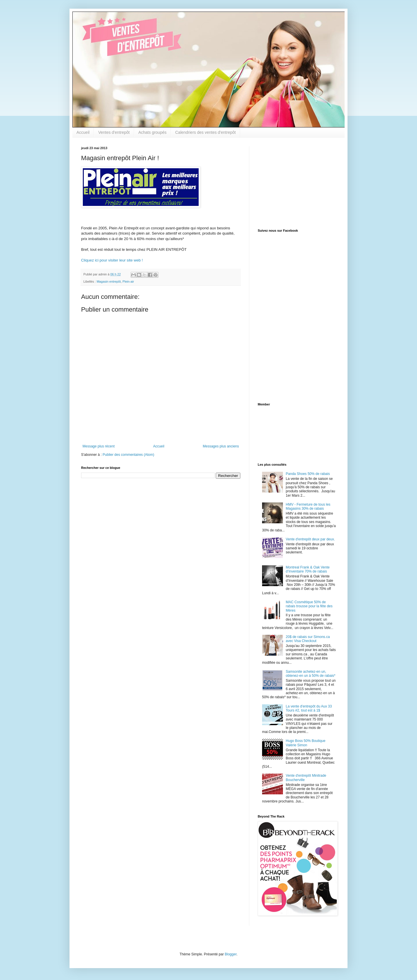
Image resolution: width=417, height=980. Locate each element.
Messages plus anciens (221, 446)
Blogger (231, 954)
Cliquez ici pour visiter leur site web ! (112, 260)
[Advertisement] (294, 182)
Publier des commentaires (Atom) (128, 455)
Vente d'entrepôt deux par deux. (310, 539)
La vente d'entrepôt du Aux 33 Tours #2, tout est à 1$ (309, 708)
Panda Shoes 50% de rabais (308, 474)
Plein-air (128, 281)
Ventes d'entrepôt (114, 132)
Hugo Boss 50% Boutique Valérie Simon (306, 743)
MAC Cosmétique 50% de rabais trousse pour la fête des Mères (309, 606)
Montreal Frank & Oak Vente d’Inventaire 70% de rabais (308, 569)
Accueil (83, 132)
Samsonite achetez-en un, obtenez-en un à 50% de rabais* (311, 674)
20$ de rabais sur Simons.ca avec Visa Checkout (308, 639)
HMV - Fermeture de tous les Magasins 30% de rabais (308, 507)
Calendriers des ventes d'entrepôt (205, 132)
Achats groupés (152, 132)
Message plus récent (99, 446)
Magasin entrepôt (109, 281)
